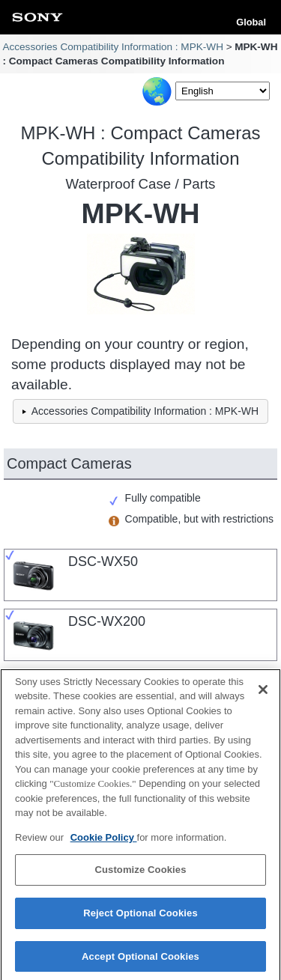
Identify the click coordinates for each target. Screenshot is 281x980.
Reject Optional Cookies (140, 917)
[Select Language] (223, 91)
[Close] (263, 694)
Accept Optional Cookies (140, 961)
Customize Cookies (140, 875)
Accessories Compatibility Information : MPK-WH (113, 47)
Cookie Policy (104, 842)
